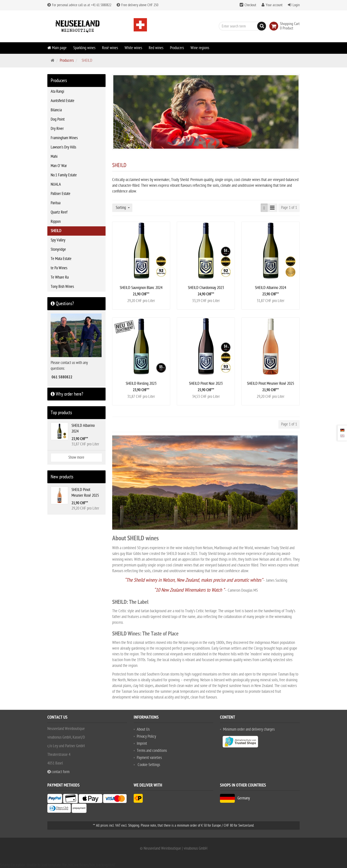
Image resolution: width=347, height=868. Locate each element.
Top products (61, 413)
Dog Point (58, 119)
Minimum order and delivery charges (249, 729)
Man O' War (59, 166)
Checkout (250, 5)
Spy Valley (58, 240)
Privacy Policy (146, 736)
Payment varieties (149, 758)
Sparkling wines (84, 48)
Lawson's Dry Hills (63, 147)
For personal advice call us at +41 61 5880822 (79, 5)
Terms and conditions (152, 751)
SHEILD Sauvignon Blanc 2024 (141, 288)
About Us (143, 729)
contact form (58, 772)
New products (62, 477)
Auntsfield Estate (63, 101)
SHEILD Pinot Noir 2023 (206, 384)
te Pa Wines (59, 268)
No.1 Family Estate (64, 175)
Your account (274, 5)
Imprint (142, 744)
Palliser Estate (61, 194)
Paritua (56, 203)
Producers (177, 48)
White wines (133, 48)
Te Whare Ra (60, 277)
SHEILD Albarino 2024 (271, 288)
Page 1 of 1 (289, 208)
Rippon (56, 222)
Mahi (54, 157)
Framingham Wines (64, 138)
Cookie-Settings (149, 765)
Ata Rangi (57, 91)
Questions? (62, 304)
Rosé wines (110, 48)
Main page (57, 48)
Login (296, 5)
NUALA (56, 184)
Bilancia (56, 110)
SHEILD (56, 231)
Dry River (57, 129)
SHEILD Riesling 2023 (141, 384)
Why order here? (67, 394)
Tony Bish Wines (62, 287)
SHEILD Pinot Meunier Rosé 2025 (271, 384)
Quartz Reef (59, 212)
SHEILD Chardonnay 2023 (206, 288)
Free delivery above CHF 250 (137, 5)
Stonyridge (58, 249)
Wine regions (200, 48)
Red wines (156, 48)
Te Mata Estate (61, 259)
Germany (235, 798)
